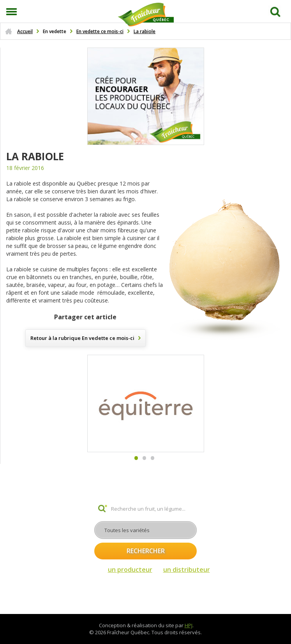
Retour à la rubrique (82, 338)
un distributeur (187, 570)
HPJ (189, 625)
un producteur (130, 570)
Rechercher (146, 551)
